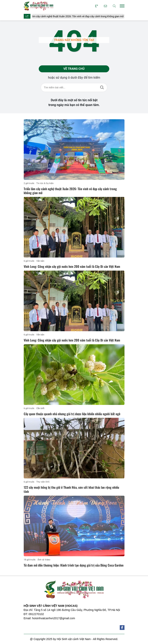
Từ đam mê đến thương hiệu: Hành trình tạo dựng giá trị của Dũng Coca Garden (74, 565)
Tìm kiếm (102, 87)
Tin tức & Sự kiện (45, 183)
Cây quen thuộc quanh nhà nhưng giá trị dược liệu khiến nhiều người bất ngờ (72, 414)
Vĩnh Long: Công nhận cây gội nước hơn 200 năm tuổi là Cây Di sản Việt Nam (72, 266)
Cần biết (40, 408)
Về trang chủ (74, 69)
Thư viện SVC (43, 482)
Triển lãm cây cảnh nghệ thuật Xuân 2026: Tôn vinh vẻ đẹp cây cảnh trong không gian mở (76, 16)
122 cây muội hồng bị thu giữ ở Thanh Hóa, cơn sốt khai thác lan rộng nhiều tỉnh (71, 489)
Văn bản (40, 261)
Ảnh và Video (44, 560)
